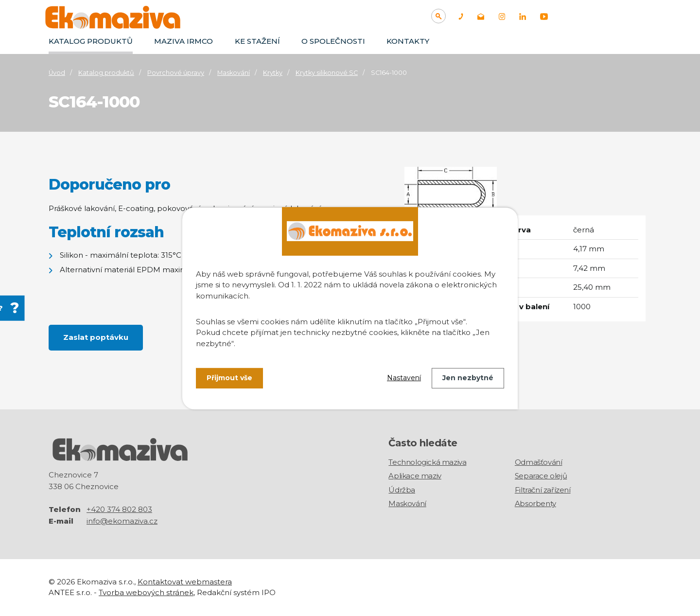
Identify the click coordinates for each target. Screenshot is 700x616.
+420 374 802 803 (119, 509)
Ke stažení (257, 41)
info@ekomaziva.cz (122, 521)
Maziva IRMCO (184, 41)
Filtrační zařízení (543, 490)
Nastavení (404, 378)
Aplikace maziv (415, 476)
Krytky (273, 73)
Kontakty (408, 41)
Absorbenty (535, 503)
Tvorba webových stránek (146, 592)
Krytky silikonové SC (327, 73)
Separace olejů (541, 476)
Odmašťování (539, 462)
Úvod (57, 73)
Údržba (402, 490)
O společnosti (333, 41)
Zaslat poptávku (96, 337)
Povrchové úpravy (176, 73)
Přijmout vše (229, 378)
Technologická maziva (427, 462)
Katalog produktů (91, 41)
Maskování (234, 73)
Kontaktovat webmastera (185, 582)
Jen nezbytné (468, 378)
